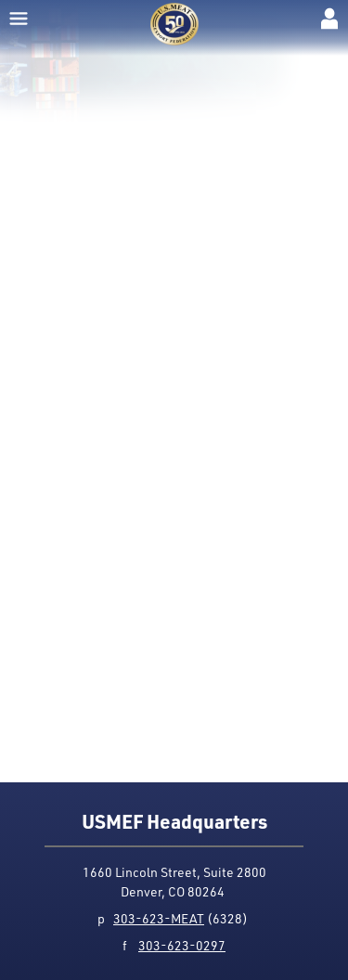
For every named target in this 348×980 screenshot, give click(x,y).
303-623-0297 (182, 945)
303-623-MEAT (159, 918)
